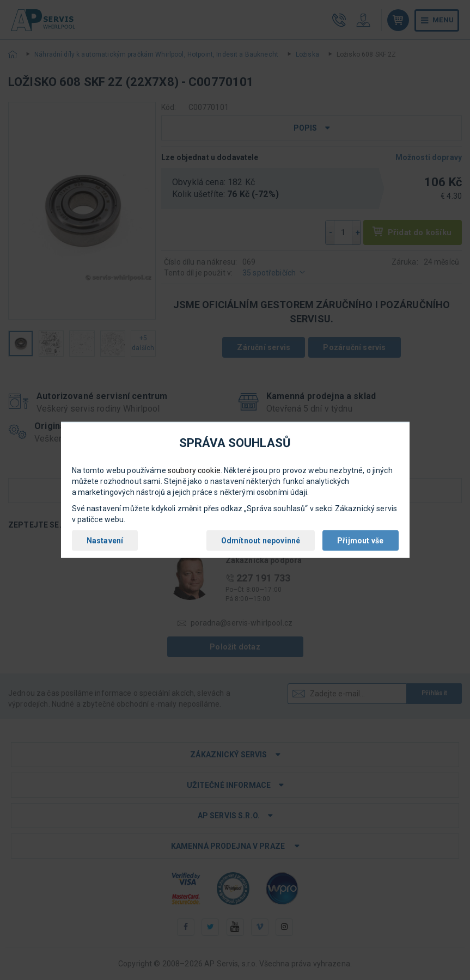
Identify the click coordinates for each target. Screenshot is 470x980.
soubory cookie (194, 470)
